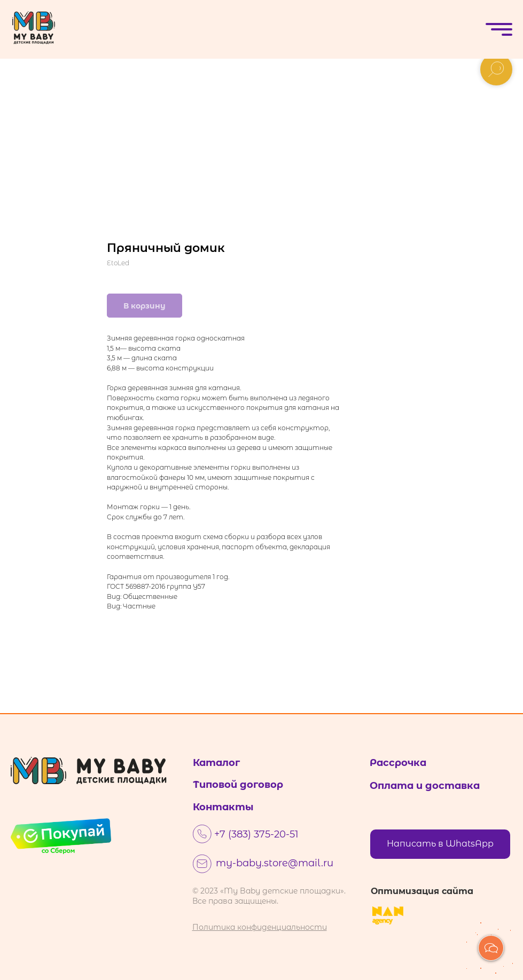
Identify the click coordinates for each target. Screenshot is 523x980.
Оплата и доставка (425, 786)
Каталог (216, 763)
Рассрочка (398, 763)
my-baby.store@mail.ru (275, 863)
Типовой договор (238, 785)
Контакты (223, 807)
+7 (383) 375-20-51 (256, 834)
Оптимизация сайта (422, 891)
